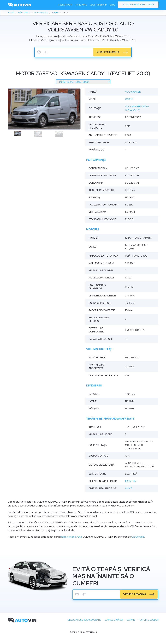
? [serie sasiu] (39, 52)
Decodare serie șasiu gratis (138, 5)
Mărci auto (81, 5)
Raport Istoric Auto (71, 537)
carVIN (131, 620)
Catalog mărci (114, 620)
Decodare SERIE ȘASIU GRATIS (84, 620)
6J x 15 (129, 488)
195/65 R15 (130, 481)
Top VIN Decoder (148, 620)
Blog (113, 5)
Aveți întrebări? (98, 5)
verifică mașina (108, 52)
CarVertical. (138, 537)
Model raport (65, 5)
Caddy (129, 99)
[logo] (19, 5)
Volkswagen (133, 92)
